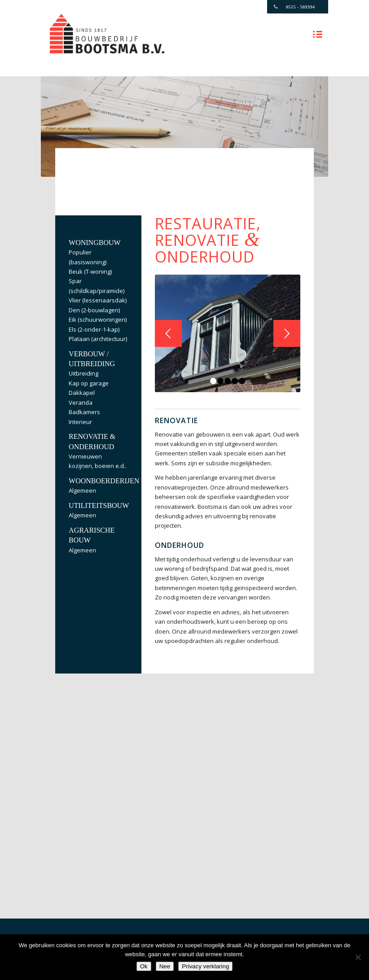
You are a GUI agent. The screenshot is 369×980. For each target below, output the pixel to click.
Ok (144, 966)
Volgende (287, 333)
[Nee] (358, 957)
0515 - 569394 (300, 7)
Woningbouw (95, 243)
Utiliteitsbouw (99, 505)
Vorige (168, 333)
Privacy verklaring (205, 966)
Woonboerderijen (104, 481)
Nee (165, 966)
